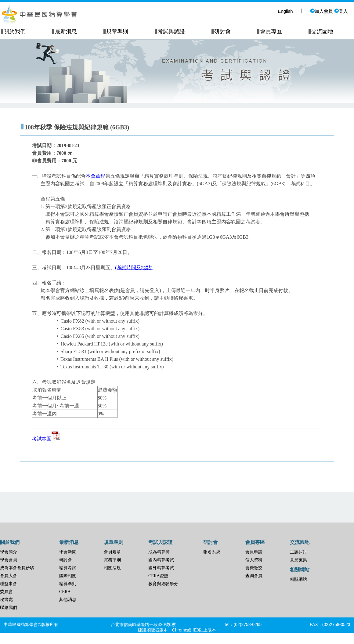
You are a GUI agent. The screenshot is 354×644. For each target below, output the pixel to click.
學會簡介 (9, 552)
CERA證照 (158, 576)
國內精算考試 (161, 560)
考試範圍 (46, 439)
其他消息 (68, 600)
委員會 (6, 592)
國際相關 (68, 576)
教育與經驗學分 (163, 584)
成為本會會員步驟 (17, 568)
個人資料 (254, 560)
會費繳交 (254, 568)
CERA (65, 592)
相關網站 (298, 579)
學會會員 (9, 560)
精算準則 (68, 584)
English (285, 11)
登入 (341, 11)
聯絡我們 (9, 608)
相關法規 (112, 568)
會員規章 (112, 552)
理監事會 (9, 584)
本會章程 (96, 176)
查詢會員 (254, 576)
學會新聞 (68, 552)
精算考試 (68, 568)
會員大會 (9, 576)
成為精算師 (159, 552)
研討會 (66, 560)
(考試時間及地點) (134, 268)
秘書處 (6, 600)
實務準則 (112, 560)
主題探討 (298, 552)
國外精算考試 (161, 568)
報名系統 (212, 552)
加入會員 (321, 11)
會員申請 (254, 552)
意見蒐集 (298, 560)
